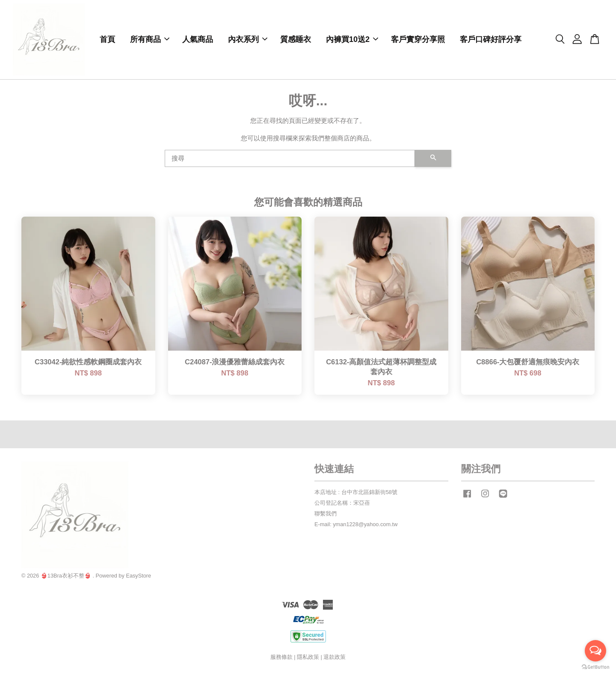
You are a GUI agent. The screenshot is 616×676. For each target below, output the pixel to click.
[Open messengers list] (595, 651)
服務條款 (281, 658)
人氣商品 (198, 40)
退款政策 (335, 658)
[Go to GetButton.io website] (595, 667)
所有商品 (150, 40)
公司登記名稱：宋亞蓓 (342, 504)
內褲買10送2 (352, 40)
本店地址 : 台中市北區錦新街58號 (356, 493)
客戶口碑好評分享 (491, 40)
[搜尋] (290, 160)
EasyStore (138, 577)
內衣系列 (248, 40)
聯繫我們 (326, 515)
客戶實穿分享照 (418, 40)
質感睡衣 (296, 40)
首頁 (107, 40)
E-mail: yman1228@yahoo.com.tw (356, 526)
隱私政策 (308, 658)
